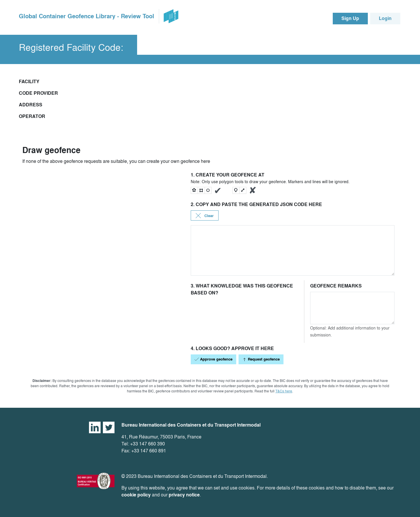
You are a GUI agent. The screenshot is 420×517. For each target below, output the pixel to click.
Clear (205, 216)
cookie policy (136, 495)
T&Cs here (284, 391)
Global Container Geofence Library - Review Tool (87, 16)
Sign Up (350, 18)
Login (385, 18)
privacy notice (184, 495)
